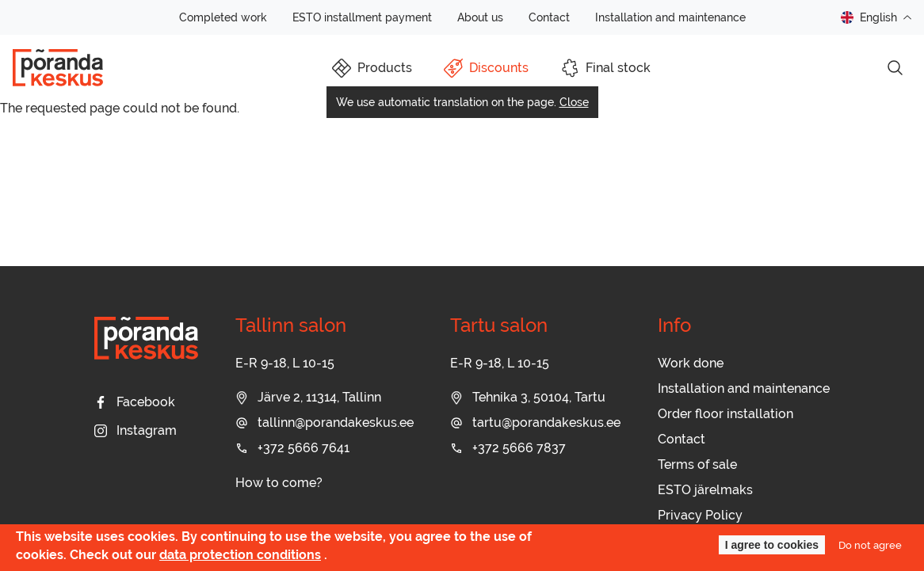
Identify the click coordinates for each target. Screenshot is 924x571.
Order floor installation (725, 414)
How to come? (279, 483)
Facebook (135, 402)
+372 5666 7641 (292, 448)
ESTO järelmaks (705, 490)
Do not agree (870, 545)
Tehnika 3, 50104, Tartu (528, 397)
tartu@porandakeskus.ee (535, 423)
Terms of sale (697, 464)
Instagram (136, 430)
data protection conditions (240, 555)
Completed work (223, 17)
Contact (549, 17)
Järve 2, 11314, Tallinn (308, 397)
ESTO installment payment (362, 17)
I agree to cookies (772, 545)
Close (574, 102)
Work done (691, 363)
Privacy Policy (700, 515)
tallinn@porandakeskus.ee (325, 423)
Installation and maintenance (670, 17)
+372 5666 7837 (508, 448)
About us (480, 17)
